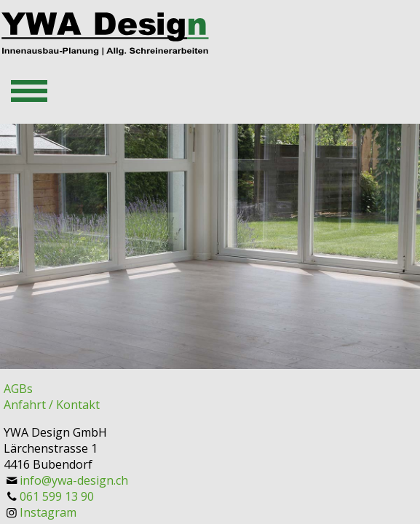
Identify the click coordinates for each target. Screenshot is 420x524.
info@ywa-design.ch (74, 480)
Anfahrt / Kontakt (52, 405)
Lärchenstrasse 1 (51, 448)
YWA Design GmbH (55, 432)
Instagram (48, 512)
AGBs (18, 389)
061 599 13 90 (57, 496)
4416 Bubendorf (48, 464)
